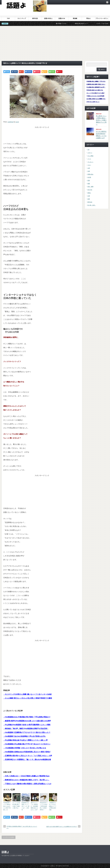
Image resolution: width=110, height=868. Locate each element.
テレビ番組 (90, 156)
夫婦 (89, 171)
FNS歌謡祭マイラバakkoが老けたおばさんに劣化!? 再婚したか (7, 806)
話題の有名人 (48, 18)
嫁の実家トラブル (67, 24)
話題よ (6, 852)
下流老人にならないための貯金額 (95, 96)
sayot (17, 122)
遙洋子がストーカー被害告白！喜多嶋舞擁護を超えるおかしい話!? (34, 806)
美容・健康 (90, 187)
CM (88, 150)
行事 (89, 196)
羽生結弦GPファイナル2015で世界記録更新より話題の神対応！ (44, 806)
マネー (89, 165)
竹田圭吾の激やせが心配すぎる (95, 90)
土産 (89, 168)
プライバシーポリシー (102, 19)
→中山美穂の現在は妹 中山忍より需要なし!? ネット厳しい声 (26, 740)
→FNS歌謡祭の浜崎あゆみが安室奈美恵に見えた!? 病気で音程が (27, 752)
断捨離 (75, 18)
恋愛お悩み (90, 174)
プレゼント (90, 162)
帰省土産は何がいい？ (87, 24)
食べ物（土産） (92, 205)
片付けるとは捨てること (93, 102)
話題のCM (62, 18)
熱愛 (89, 184)
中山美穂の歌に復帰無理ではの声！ (96, 87)
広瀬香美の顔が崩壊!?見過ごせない (96, 84)
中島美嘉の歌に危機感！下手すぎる (96, 81)
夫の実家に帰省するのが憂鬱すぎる (96, 99)
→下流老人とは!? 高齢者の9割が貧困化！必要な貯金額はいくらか (27, 784)
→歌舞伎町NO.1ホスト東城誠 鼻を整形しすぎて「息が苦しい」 (26, 780)
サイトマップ (22, 18)
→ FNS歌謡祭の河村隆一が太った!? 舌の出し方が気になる (25, 748)
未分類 (89, 177)
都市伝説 (35, 18)
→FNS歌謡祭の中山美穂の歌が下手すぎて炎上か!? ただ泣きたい (27, 744)
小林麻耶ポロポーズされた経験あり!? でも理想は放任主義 (53, 806)
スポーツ (90, 153)
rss (107, 2)
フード (89, 159)
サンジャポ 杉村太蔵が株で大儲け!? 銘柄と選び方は (16, 805)
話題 (89, 199)
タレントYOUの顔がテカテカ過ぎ (95, 93)
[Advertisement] (55, 43)
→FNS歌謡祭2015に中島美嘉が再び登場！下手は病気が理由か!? (27, 717)
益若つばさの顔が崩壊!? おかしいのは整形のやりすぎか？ (62, 827)
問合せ (88, 18)
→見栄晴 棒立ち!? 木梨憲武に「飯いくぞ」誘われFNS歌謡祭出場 (27, 759)
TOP (8, 18)
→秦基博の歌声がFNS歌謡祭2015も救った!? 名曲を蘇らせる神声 (27, 721)
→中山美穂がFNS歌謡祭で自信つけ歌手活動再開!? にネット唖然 (27, 725)
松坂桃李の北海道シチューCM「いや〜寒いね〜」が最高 (25, 806)
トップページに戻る (9, 837)
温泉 (89, 180)
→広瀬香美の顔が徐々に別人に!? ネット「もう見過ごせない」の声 (28, 756)
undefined (11, 122)
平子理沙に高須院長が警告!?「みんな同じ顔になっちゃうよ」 (22, 827)
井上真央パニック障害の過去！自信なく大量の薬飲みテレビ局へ (101, 120)
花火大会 (90, 190)
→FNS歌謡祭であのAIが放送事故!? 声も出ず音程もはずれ (24, 736)
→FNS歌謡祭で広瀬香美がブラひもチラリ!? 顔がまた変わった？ (27, 732)
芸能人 (89, 193)
